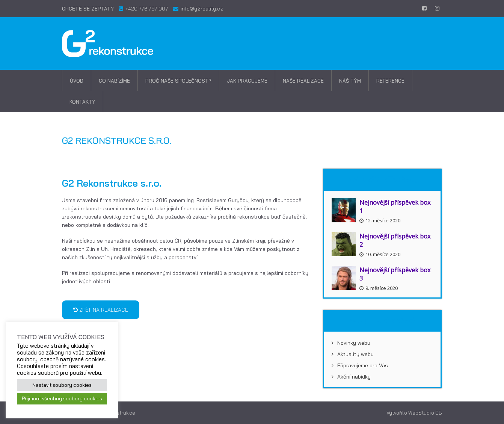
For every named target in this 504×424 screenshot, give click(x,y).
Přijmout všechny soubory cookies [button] (62, 398)
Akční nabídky (351, 377)
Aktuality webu (353, 354)
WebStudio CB (425, 413)
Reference (390, 81)
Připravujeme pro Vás (360, 365)
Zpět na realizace (101, 310)
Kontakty (82, 102)
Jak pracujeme (247, 81)
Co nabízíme (114, 81)
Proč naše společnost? (178, 81)
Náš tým (350, 81)
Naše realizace (303, 81)
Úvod (77, 81)
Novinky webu (351, 343)
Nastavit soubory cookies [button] (62, 385)
